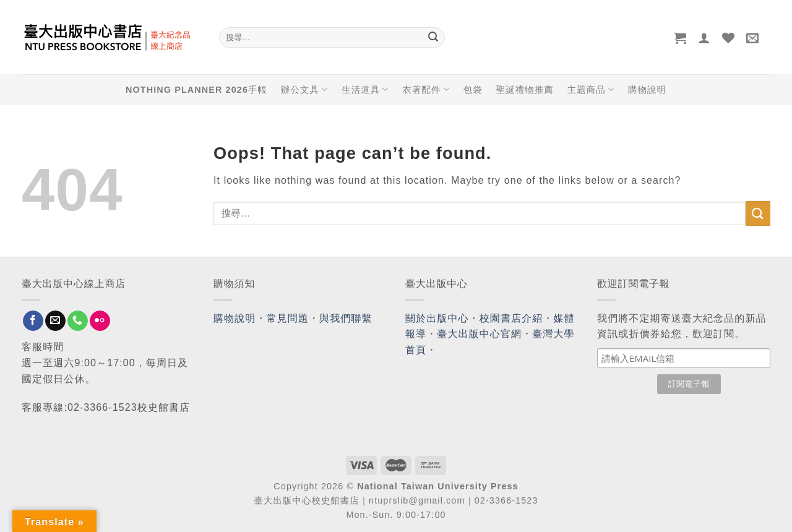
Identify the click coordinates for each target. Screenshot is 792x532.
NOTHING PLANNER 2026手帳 (196, 90)
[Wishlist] (729, 38)
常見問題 (288, 318)
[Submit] (433, 38)
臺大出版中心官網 (479, 334)
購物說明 (647, 90)
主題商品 (591, 89)
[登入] (704, 38)
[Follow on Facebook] (33, 321)
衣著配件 (426, 89)
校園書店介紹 (511, 318)
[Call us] (78, 321)
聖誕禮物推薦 (525, 90)
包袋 (473, 90)
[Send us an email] (55, 321)
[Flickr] (100, 321)
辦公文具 (304, 89)
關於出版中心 (437, 318)
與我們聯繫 (346, 318)
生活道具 (365, 89)
